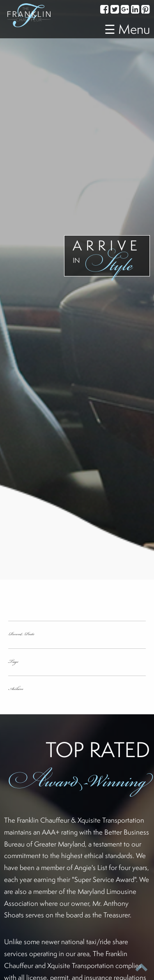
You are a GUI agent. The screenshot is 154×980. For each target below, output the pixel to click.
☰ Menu (127, 29)
